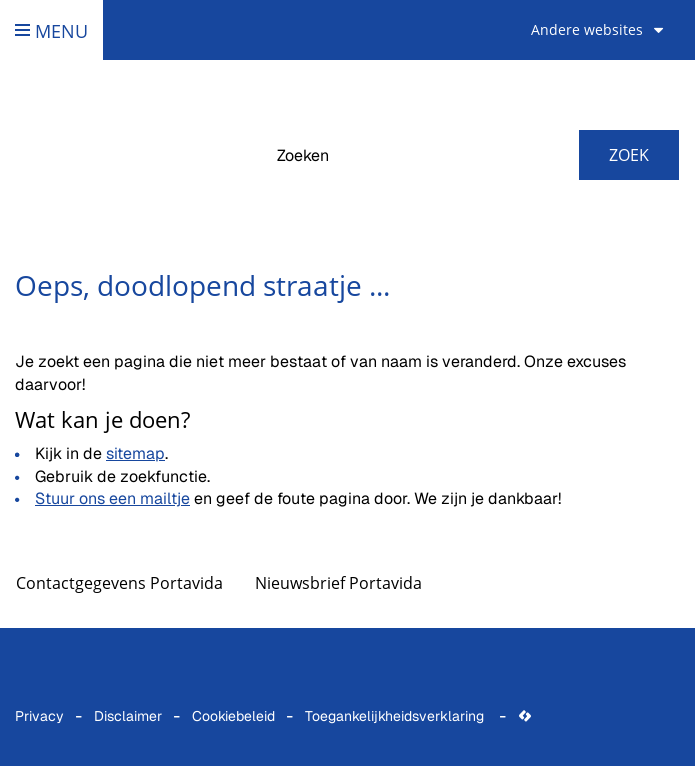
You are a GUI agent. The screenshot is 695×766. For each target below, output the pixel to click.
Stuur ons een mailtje (112, 498)
